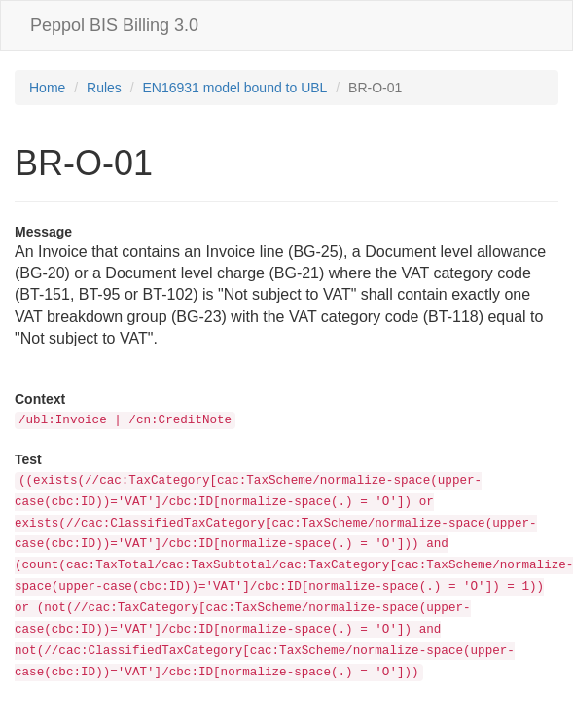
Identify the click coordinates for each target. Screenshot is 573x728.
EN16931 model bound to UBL (235, 88)
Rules (104, 88)
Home (47, 88)
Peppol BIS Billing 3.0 (114, 25)
